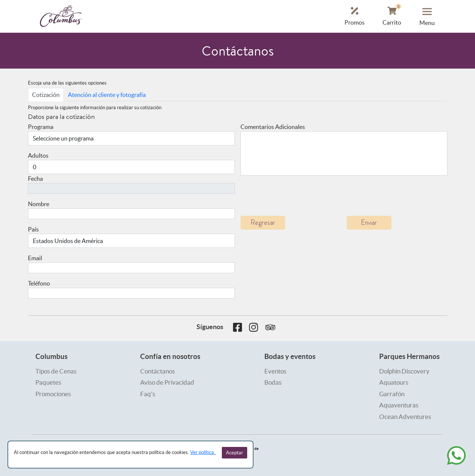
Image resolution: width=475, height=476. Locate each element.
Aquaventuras (399, 405)
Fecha (35, 179)
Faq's (148, 394)
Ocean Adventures (405, 417)
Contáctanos (158, 371)
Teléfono (39, 283)
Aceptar (235, 453)
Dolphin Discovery (404, 371)
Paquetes (48, 382)
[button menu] (427, 16)
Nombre (39, 204)
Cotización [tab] (46, 95)
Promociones (53, 394)
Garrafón (392, 394)
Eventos (275, 371)
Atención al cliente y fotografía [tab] (107, 95)
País (33, 229)
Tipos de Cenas (56, 371)
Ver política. (203, 452)
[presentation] (297, 196)
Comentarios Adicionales (273, 127)
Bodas (273, 382)
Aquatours (394, 382)
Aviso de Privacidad (167, 382)
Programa (41, 127)
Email (35, 258)
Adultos (38, 155)
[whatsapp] (456, 455)
